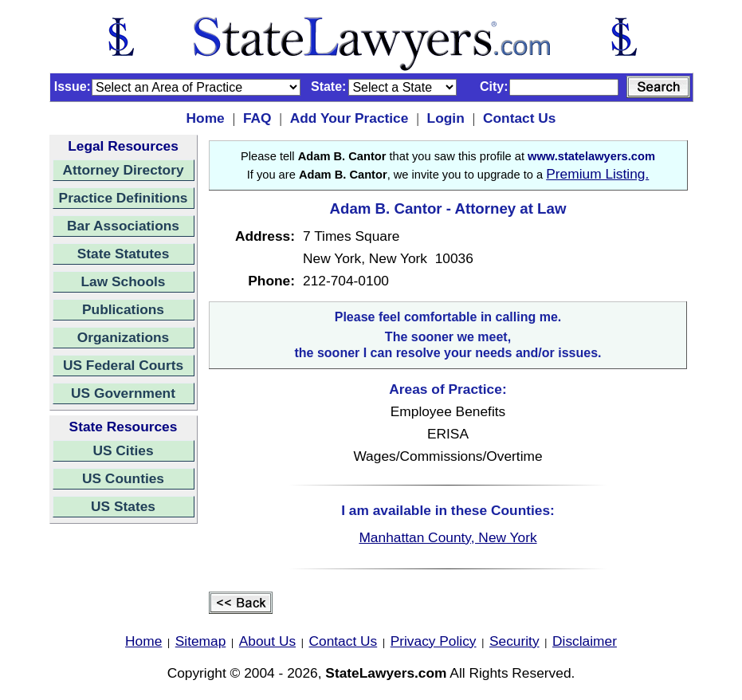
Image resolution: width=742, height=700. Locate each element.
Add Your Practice (349, 118)
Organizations (124, 337)
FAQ (257, 118)
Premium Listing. (597, 174)
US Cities (123, 450)
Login (446, 118)
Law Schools (124, 281)
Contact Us (519, 118)
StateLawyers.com (386, 673)
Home (206, 118)
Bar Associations (123, 226)
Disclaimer (585, 641)
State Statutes (124, 254)
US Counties (123, 478)
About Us (267, 641)
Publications (123, 309)
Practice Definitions (124, 198)
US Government (123, 393)
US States (123, 506)
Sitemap (201, 641)
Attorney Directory (123, 170)
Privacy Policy (434, 641)
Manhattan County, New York (448, 537)
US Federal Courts (123, 365)
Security (514, 641)
